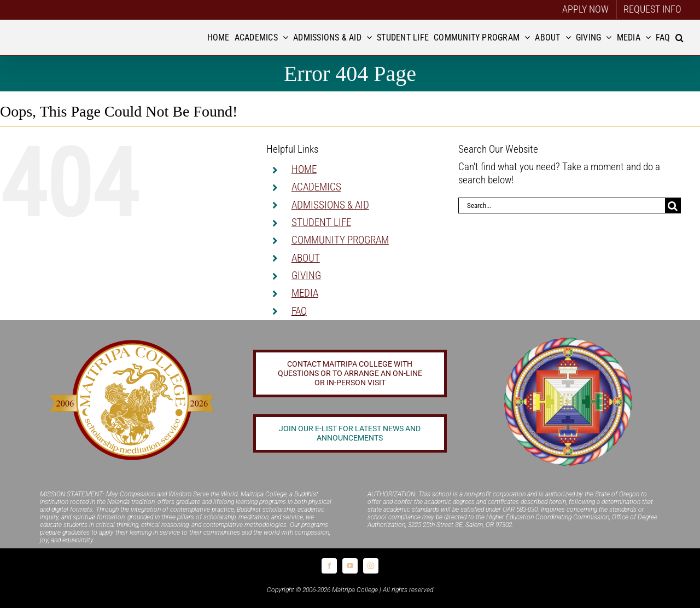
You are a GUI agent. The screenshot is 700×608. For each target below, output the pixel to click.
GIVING (306, 276)
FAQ (299, 311)
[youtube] (350, 566)
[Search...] (562, 205)
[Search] (673, 205)
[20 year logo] (132, 343)
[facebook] (329, 566)
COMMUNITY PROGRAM (340, 240)
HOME (304, 169)
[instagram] (371, 566)
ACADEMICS (316, 187)
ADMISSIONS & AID (330, 205)
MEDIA (305, 293)
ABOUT (306, 258)
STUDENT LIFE (321, 222)
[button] (679, 37)
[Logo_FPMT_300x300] (568, 338)
